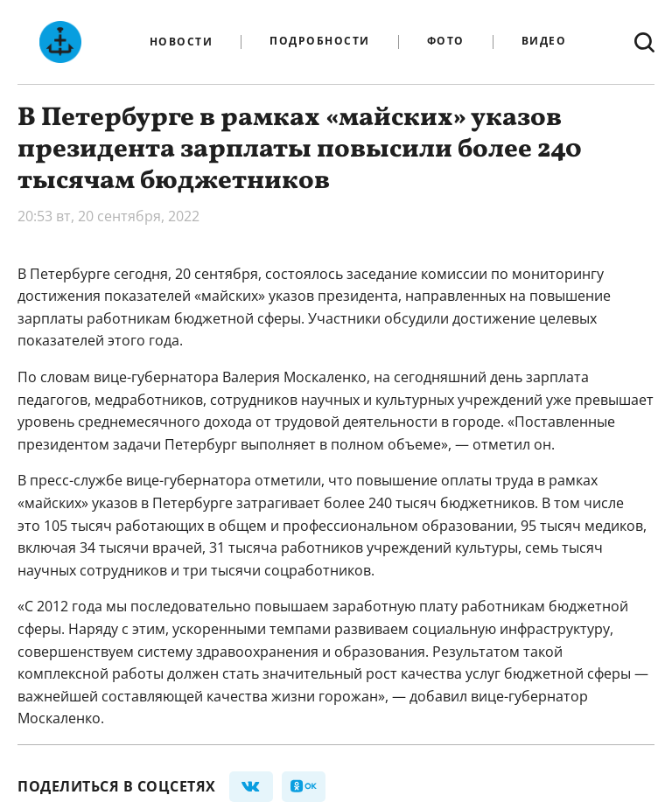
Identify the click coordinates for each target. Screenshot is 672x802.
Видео (544, 42)
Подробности (320, 42)
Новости (182, 42)
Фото (446, 42)
